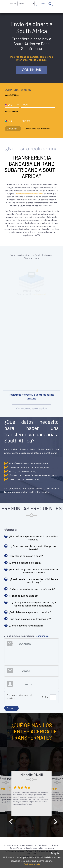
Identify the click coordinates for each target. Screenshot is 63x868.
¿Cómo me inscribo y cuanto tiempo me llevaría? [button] (34, 548)
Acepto (55, 853)
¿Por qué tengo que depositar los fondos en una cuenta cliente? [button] (34, 571)
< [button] (11, 821)
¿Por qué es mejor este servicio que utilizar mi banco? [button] (34, 538)
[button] (45, 4)
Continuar (31, 70)
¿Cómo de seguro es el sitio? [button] (25, 563)
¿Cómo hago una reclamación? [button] (26, 625)
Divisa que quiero (12, 111)
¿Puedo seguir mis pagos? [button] (24, 596)
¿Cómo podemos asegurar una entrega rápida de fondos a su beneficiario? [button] (34, 604)
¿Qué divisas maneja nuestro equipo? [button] (30, 612)
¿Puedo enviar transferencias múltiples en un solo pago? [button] (34, 581)
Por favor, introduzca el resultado (19, 697)
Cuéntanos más (32, 864)
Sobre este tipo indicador (38, 129)
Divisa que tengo (12, 95)
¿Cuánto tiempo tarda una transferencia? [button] (32, 589)
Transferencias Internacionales (29, 194)
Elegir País (13, 4)
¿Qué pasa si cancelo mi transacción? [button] (30, 619)
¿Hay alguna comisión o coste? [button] (26, 556)
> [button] (55, 821)
